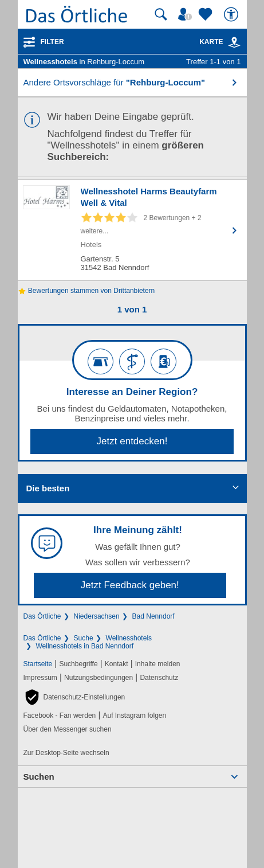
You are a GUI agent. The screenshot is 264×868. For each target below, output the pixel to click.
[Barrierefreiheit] (233, 14)
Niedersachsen (97, 616)
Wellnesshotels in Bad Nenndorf (85, 646)
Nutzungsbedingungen (98, 678)
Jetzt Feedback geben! (130, 585)
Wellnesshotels (129, 638)
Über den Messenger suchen (68, 729)
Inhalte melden (158, 664)
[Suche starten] (161, 14)
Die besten (48, 488)
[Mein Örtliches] (187, 14)
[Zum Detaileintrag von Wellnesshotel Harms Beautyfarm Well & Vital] (132, 230)
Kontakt (117, 664)
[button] (74, 697)
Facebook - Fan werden (60, 715)
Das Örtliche (42, 616)
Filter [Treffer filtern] (52, 42)
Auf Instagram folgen (134, 715)
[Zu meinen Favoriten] (207, 14)
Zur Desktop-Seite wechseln (66, 753)
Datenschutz (159, 678)
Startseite (38, 664)
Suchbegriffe (78, 664)
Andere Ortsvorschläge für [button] (115, 82)
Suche (84, 638)
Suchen (39, 777)
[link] (234, 42)
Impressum (40, 678)
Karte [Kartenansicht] (220, 42)
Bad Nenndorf (153, 616)
